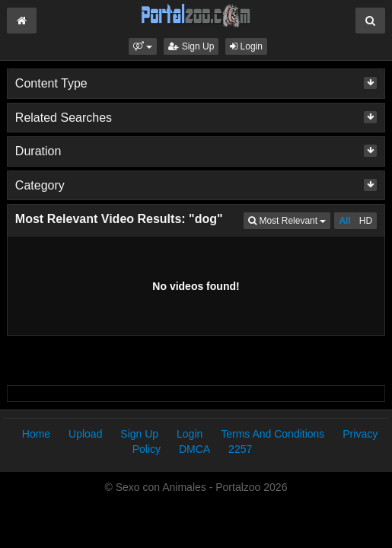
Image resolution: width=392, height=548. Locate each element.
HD (366, 221)
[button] (143, 46)
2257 (240, 449)
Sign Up (191, 46)
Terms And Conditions (272, 434)
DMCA (194, 449)
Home (36, 434)
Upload (85, 434)
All (344, 221)
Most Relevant (289, 220)
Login (246, 46)
